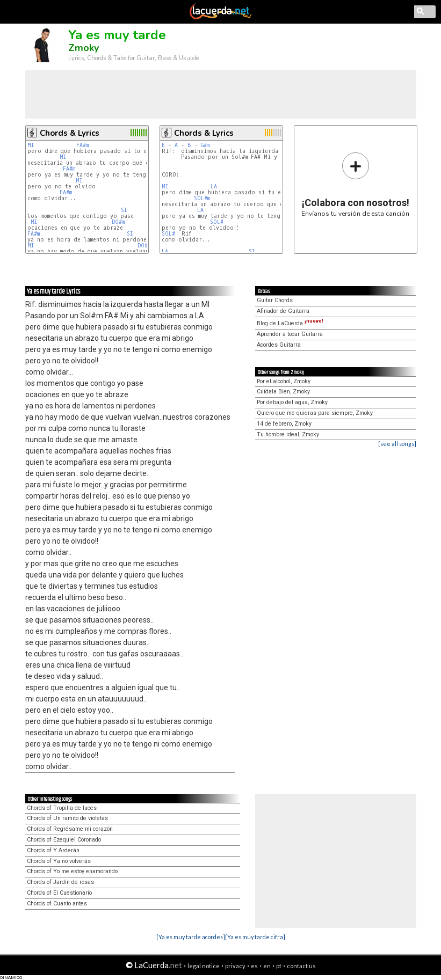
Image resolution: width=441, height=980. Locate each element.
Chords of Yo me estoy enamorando (72, 871)
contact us (301, 966)
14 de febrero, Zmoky (284, 424)
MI (31, 145)
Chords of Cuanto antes (57, 904)
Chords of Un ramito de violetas (67, 818)
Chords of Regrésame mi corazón (70, 829)
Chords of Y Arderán (53, 850)
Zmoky (84, 48)
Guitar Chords (275, 300)
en (267, 966)
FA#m (82, 145)
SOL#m (202, 198)
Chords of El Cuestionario (59, 893)
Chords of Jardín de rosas (60, 882)
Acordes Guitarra (279, 345)
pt (279, 966)
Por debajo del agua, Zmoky (292, 402)
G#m (205, 145)
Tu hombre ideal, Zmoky (288, 434)
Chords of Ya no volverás (59, 861)
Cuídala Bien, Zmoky (283, 392)
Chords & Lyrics (70, 133)
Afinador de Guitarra (283, 311)
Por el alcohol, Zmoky (284, 381)
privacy (235, 966)
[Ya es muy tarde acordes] (191, 937)
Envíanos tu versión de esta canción (355, 184)
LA (214, 187)
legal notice (204, 966)
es (254, 966)
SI (124, 210)
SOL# (217, 222)
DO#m (118, 222)
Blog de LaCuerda (290, 323)
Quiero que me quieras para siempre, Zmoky (315, 413)
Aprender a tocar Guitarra (290, 334)
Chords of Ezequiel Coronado (64, 840)
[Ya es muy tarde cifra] (255, 937)
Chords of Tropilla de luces (62, 808)
